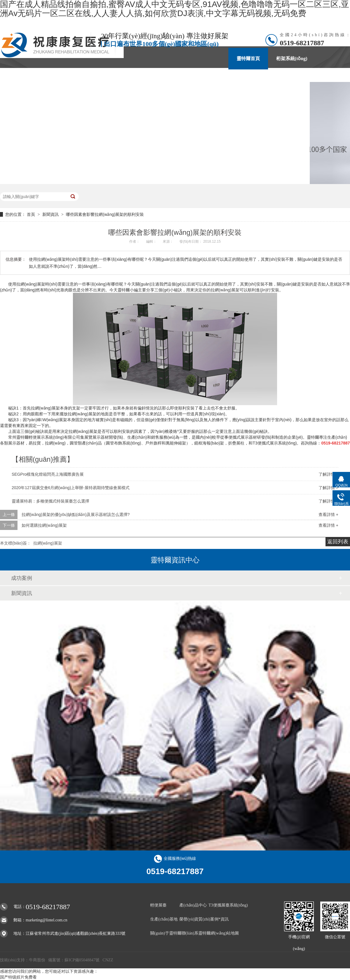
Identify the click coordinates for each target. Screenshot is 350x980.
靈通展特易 (102, 80)
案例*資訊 (188, 80)
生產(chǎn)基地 (164, 919)
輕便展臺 (158, 905)
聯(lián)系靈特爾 (285, 80)
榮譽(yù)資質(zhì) (195, 919)
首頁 (32, 214)
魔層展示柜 (20, 80)
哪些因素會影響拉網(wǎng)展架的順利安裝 (105, 214)
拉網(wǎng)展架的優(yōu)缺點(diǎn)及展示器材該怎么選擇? (76, 514)
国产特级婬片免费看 (18, 977)
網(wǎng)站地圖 (225, 933)
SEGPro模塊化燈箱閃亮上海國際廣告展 (48, 474)
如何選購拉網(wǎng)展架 (44, 525)
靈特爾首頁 (248, 58)
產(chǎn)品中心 (146, 80)
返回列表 (338, 542)
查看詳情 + (328, 514)
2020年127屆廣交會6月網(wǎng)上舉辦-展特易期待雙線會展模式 (71, 488)
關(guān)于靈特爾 (233, 80)
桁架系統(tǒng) (292, 58)
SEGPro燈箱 (61, 80)
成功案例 (22, 578)
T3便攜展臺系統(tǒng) (228, 905)
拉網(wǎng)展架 (48, 543)
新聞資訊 (51, 214)
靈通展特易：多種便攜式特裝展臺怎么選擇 (50, 501)
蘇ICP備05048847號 (82, 960)
